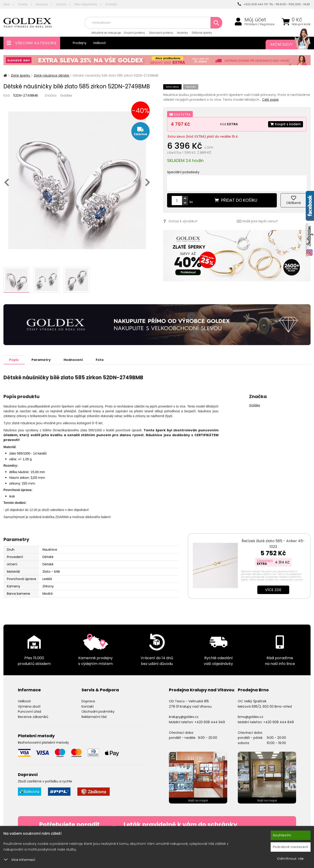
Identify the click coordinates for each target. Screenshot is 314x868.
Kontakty (111, 4)
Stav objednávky (86, 4)
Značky (23, 4)
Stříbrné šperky (202, 33)
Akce (7, 4)
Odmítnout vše (290, 859)
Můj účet (255, 20)
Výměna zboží (29, 706)
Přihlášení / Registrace (259, 24)
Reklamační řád (94, 717)
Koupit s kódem (285, 124)
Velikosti (99, 43)
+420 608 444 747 (253, 4)
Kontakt (88, 706)
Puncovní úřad (29, 711)
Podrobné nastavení (291, 847)
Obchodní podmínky (98, 711)
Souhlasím (282, 835)
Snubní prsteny (134, 33)
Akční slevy (286, 45)
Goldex (66, 95)
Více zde (273, 590)
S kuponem (265, 560)
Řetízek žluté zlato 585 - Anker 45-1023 (273, 544)
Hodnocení (74, 360)
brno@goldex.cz (251, 717)
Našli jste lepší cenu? (257, 221)
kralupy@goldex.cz (184, 717)
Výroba (61, 4)
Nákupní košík (301, 24)
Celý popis (270, 100)
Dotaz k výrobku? (180, 221)
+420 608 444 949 (210, 722)
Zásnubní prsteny (161, 33)
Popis (14, 360)
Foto (101, 360)
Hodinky (182, 33)
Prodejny (80, 43)
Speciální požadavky (183, 172)
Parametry (42, 360)
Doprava (42, 4)
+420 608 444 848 (279, 722)
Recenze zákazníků (33, 717)
